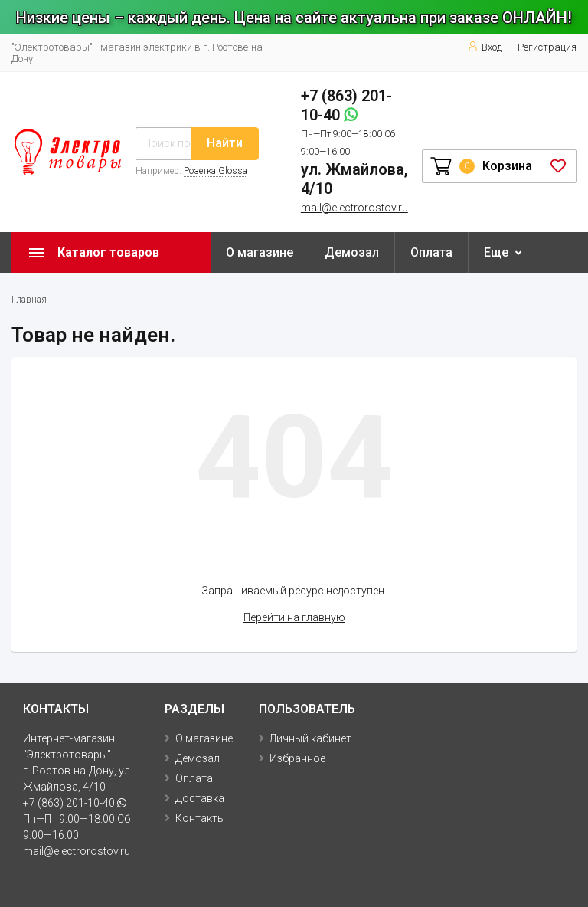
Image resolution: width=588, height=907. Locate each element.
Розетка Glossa (216, 171)
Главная (29, 300)
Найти (225, 143)
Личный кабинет (310, 738)
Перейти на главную (294, 617)
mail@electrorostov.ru (354, 208)
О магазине (260, 252)
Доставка (200, 798)
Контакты (200, 818)
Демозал (352, 252)
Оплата (431, 252)
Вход (485, 47)
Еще (496, 252)
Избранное (297, 758)
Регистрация (547, 47)
